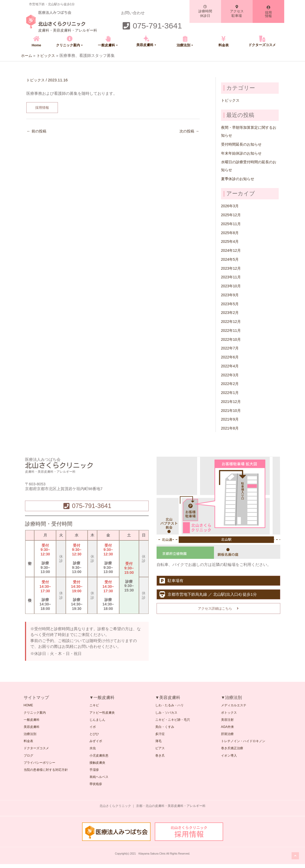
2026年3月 (231, 206)
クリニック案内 (70, 45)
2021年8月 (231, 428)
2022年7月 (231, 348)
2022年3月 (231, 375)
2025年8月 (231, 232)
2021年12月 (232, 401)
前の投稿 (37, 132)
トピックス (36, 80)
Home (36, 45)
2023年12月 (232, 268)
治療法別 (185, 45)
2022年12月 (232, 321)
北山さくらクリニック (70, 23)
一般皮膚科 (108, 45)
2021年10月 (232, 410)
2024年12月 (232, 250)
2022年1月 (231, 392)
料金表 (224, 45)
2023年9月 (231, 295)
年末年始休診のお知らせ (243, 153)
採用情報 (43, 107)
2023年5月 (231, 304)
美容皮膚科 (147, 45)
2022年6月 (231, 357)
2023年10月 (232, 286)
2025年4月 (231, 241)
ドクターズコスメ (262, 45)
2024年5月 (231, 259)
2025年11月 (232, 223)
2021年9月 (231, 419)
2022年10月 (232, 339)
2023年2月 (231, 312)
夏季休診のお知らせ (239, 178)
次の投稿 (189, 132)
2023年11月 (232, 277)
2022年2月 (231, 384)
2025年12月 (232, 214)
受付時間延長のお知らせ (243, 144)
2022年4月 (231, 366)
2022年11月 (232, 330)
